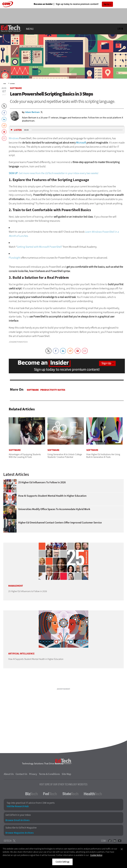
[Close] (122, 849)
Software (12, 84)
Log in (120, 29)
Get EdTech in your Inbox (18, 815)
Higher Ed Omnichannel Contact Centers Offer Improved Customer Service (60, 523)
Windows (14, 138)
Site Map (66, 774)
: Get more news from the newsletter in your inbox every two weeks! (54, 173)
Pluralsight (14, 258)
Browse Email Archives (17, 820)
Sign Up (106, 4)
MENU (30, 29)
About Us (9, 774)
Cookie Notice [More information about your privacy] (96, 855)
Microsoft (81, 143)
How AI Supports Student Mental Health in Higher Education (52, 496)
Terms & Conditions (49, 774)
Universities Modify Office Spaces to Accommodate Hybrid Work (54, 509)
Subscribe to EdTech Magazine (21, 828)
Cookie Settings (62, 862)
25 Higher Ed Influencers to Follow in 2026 (42, 482)
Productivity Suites (53, 390)
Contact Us (21, 774)
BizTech (32, 794)
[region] (63, 856)
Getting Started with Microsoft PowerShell (39, 247)
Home (5, 84)
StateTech (70, 794)
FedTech (50, 794)
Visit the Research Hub (18, 806)
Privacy (33, 774)
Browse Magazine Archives (20, 833)
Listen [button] (18, 130)
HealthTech (93, 794)
